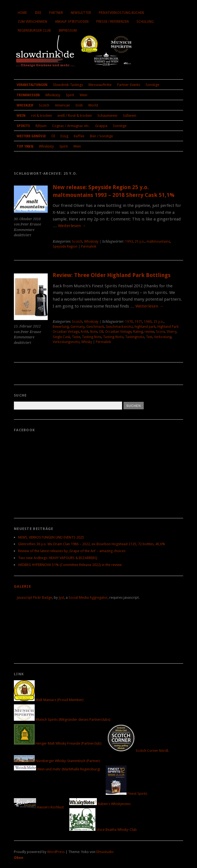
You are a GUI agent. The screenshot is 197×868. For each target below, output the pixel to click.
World (93, 105)
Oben (19, 858)
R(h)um (41, 126)
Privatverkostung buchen (121, 13)
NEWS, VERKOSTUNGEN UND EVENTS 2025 (51, 537)
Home (22, 13)
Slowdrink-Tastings (68, 85)
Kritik (85, 332)
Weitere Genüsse (31, 136)
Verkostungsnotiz (66, 342)
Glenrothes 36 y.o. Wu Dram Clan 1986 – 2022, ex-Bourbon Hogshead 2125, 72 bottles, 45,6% (92, 544)
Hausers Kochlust (39, 807)
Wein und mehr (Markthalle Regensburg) (57, 769)
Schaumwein (107, 116)
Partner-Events (129, 85)
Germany (78, 327)
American (62, 105)
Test (149, 337)
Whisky (87, 342)
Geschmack (95, 327)
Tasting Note (92, 337)
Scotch (44, 105)
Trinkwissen (28, 95)
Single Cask (61, 337)
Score (160, 332)
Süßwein (130, 116)
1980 (148, 322)
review (149, 332)
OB (101, 332)
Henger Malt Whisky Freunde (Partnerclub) (58, 743)
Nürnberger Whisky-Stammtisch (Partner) (57, 761)
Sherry (171, 332)
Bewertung (61, 327)
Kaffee (79, 136)
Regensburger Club (34, 31)
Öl (53, 136)
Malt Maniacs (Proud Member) (49, 700)
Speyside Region (65, 247)
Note (94, 332)
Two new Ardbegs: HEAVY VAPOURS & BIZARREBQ (58, 558)
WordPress (56, 852)
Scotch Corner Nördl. (138, 751)
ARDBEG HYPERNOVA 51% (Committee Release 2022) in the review (70, 565)
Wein (84, 95)
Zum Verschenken (32, 22)
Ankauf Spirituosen (72, 22)
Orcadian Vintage (118, 332)
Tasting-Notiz (113, 337)
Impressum (68, 31)
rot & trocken (41, 116)
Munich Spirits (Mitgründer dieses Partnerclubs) (62, 719)
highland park (145, 327)
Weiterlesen (72, 226)
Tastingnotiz (135, 337)
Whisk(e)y (53, 95)
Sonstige (152, 85)
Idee (38, 13)
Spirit (70, 95)
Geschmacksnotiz (119, 327)
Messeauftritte (100, 85)
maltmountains (158, 242)
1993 (129, 242)
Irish (79, 105)
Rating (138, 332)
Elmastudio (105, 852)
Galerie (22, 586)
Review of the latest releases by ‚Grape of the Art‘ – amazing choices (72, 551)
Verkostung (163, 337)
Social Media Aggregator (88, 597)
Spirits (23, 126)
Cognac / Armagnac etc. (71, 126)
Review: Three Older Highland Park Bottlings (112, 275)
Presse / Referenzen (113, 22)
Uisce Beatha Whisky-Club (103, 830)
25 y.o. (140, 242)
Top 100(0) (25, 146)
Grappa (101, 126)
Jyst (61, 597)
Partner (56, 13)
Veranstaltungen (32, 85)
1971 (138, 322)
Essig (64, 136)
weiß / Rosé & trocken (75, 116)
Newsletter (81, 13)
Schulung (145, 22)
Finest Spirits (127, 794)
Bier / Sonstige (101, 136)
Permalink (89, 247)
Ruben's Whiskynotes (100, 804)
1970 (129, 322)
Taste (76, 337)
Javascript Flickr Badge (34, 597)
